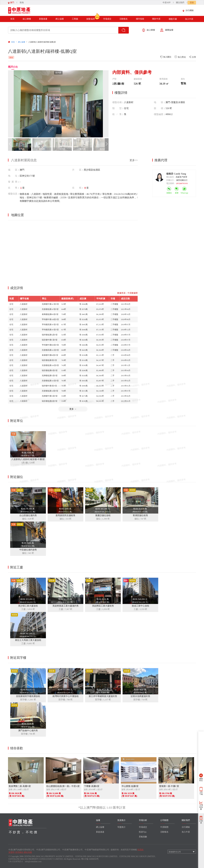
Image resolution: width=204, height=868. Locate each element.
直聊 (177, 193)
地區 (159, 102)
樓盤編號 (159, 114)
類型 (117, 108)
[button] (107, 144)
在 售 (13, 188)
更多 (73, 409)
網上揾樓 (60, 19)
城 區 (13, 170)
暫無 (183, 83)
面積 (159, 108)
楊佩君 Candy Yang (176, 174)
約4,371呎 (55, 789)
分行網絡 (189, 10)
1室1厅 (137, 789)
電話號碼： (171, 183)
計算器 (201, 822)
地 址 (13, 176)
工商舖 (75, 19)
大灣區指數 (201, 807)
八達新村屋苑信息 (24, 160)
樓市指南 (140, 19)
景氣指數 (143, 837)
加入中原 (189, 19)
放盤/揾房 (91, 18)
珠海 (22, 3)
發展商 (13, 182)
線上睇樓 (27, 19)
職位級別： (171, 177)
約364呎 (130, 789)
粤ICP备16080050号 (90, 859)
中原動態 (164, 827)
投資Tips (143, 832)
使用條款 (19, 852)
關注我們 (180, 3)
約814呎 (168, 789)
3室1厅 (175, 789)
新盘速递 (100, 832)
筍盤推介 (122, 827)
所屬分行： (171, 180)
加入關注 (166, 57)
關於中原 (156, 19)
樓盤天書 (173, 19)
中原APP (167, 3)
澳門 (11, 3)
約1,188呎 (18, 789)
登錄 (192, 3)
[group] (58, 104)
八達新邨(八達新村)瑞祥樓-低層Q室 (42, 42)
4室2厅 (64, 789)
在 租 (77, 188)
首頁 (12, 19)
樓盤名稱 (117, 102)
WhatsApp (184, 193)
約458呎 (92, 789)
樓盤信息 (13, 194)
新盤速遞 (43, 19)
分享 (192, 57)
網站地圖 (28, 852)
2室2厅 (26, 789)
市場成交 (107, 19)
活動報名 (124, 19)
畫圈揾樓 (167, 30)
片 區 (77, 170)
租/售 (117, 114)
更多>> (134, 160)
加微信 (169, 193)
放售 (11, 789)
